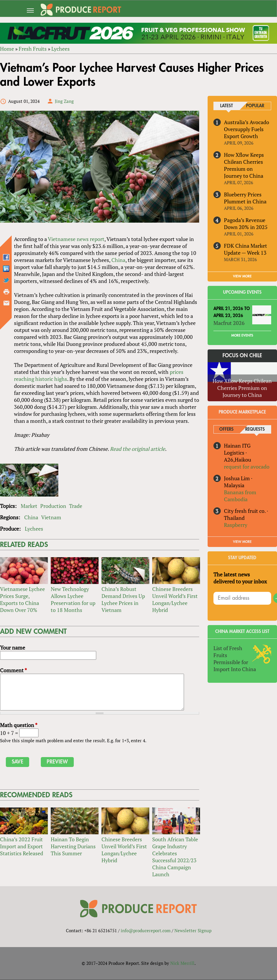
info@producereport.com (146, 931)
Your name (13, 648)
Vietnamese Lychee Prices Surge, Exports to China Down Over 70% (22, 599)
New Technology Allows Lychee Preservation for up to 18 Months (73, 599)
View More (242, 542)
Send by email (6, 303)
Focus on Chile (242, 356)
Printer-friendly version (6, 292)
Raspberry (236, 525)
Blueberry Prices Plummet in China (245, 198)
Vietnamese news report (76, 239)
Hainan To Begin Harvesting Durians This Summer (73, 846)
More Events (242, 335)
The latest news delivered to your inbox (240, 578)
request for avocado (247, 467)
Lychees (61, 49)
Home (7, 49)
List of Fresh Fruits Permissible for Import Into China (235, 659)
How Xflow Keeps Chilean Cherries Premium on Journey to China (244, 165)
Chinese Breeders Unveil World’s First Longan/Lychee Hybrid (175, 599)
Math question (19, 725)
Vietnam (51, 517)
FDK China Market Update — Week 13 (246, 249)
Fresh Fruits (33, 49)
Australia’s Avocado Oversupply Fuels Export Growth (247, 129)
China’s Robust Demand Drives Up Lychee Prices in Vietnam (123, 599)
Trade (76, 506)
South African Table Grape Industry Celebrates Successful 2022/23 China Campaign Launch (175, 857)
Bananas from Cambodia (240, 496)
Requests (255, 429)
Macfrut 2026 (229, 323)
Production (53, 506)
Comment (13, 670)
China (118, 260)
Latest (227, 106)
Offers (226, 429)
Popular (255, 106)
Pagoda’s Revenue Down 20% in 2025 (246, 224)
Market (29, 506)
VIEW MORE (242, 276)
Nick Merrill (182, 963)
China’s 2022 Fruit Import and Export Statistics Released (22, 846)
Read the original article (137, 449)
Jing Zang (64, 101)
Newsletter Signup (193, 931)
